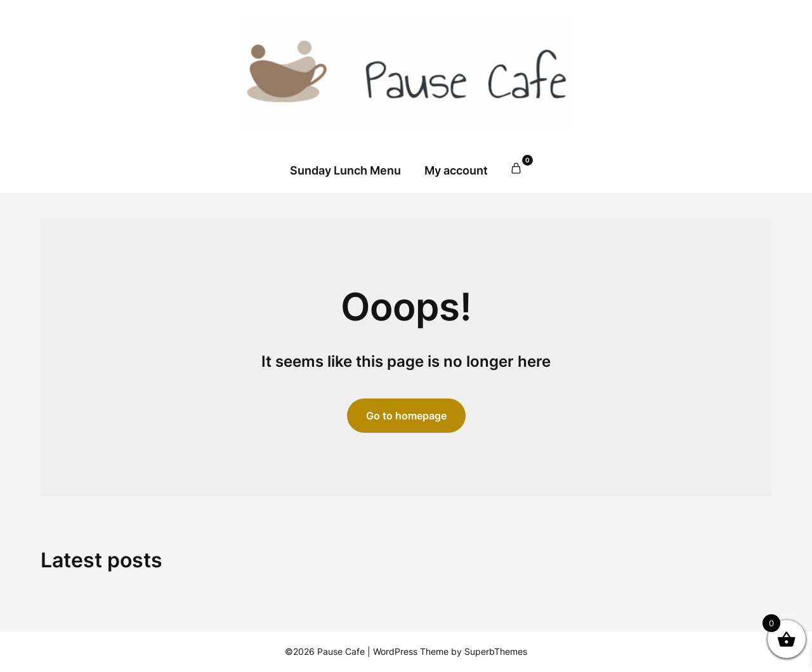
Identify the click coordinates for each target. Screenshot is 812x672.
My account (456, 170)
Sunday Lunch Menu (345, 170)
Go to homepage (406, 416)
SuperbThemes (496, 651)
